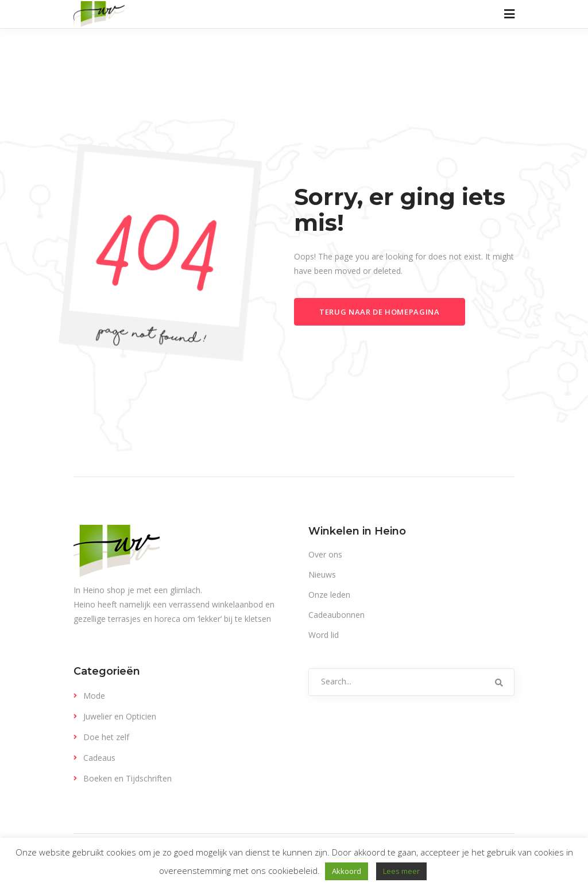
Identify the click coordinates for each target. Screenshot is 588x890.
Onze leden (329, 595)
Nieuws (322, 574)
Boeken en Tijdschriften (127, 778)
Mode (94, 696)
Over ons (325, 554)
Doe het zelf (106, 737)
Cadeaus (99, 758)
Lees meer (401, 871)
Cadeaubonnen (336, 615)
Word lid (324, 635)
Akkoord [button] (347, 871)
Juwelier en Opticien (120, 716)
